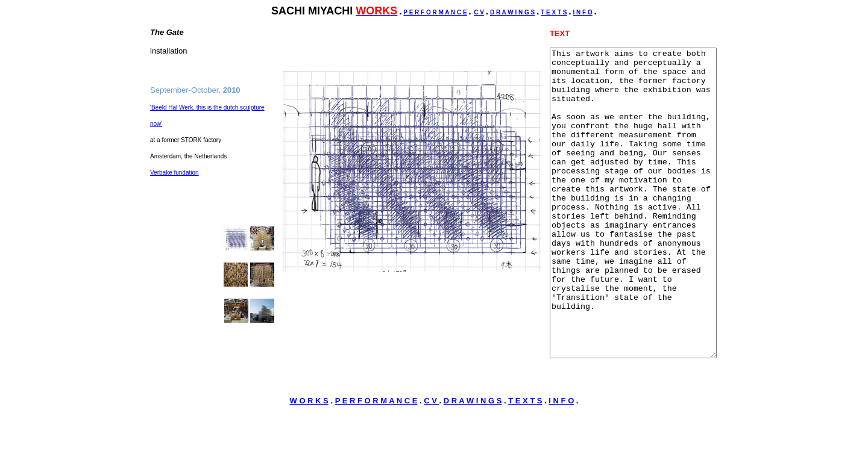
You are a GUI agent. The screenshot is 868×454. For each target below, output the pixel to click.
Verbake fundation (175, 179)
